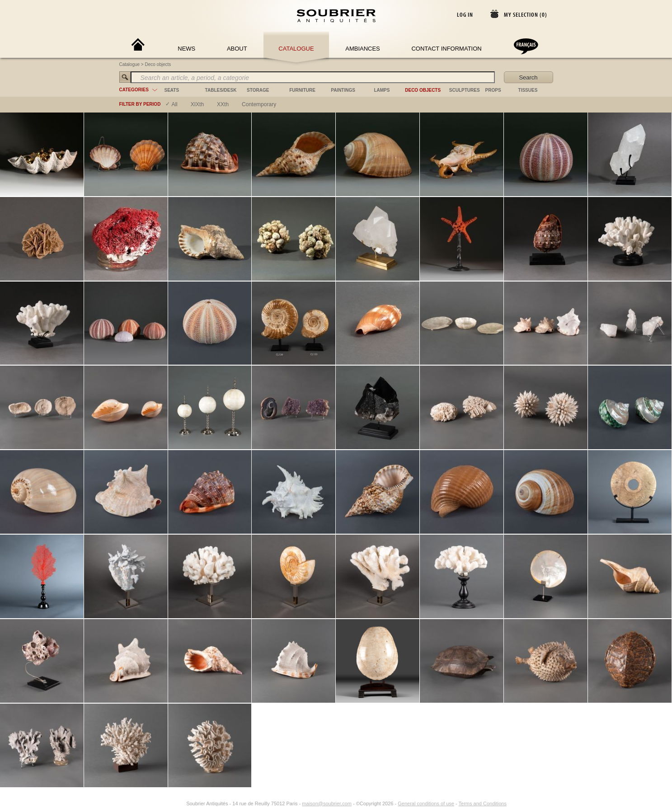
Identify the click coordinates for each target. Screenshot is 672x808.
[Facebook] (170, 803)
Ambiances (363, 49)
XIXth (197, 104)
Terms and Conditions (483, 803)
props (493, 90)
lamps (382, 90)
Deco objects (158, 64)
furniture (302, 90)
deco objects (423, 90)
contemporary (259, 104)
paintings (343, 90)
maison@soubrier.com (327, 803)
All (174, 104)
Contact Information (446, 49)
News (186, 49)
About (237, 49)
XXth (223, 104)
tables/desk (221, 90)
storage (258, 90)
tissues (528, 90)
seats (172, 90)
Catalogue (296, 49)
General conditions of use (426, 803)
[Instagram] (180, 803)
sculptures (465, 90)
